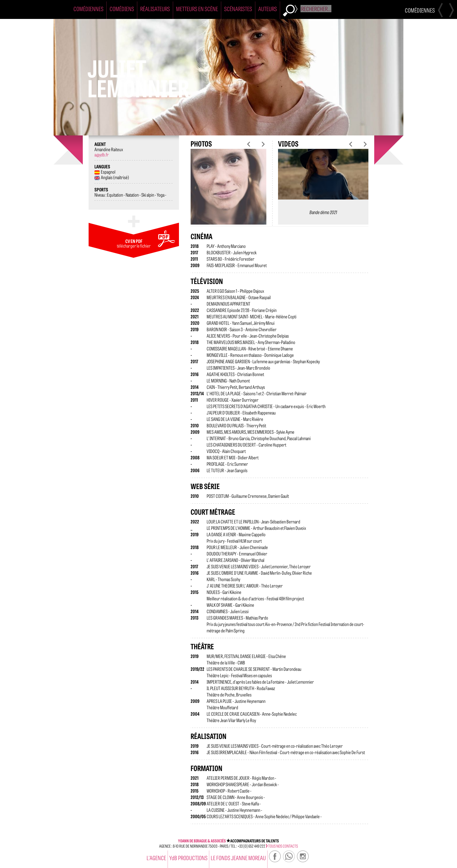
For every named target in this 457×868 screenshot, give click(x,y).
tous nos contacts (282, 846)
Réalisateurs (155, 9)
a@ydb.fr (102, 154)
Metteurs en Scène (197, 9)
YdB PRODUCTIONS (188, 858)
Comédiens (122, 9)
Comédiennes (88, 9)
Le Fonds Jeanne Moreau (238, 858)
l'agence (156, 858)
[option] (228, 191)
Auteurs (268, 9)
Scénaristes (238, 9)
